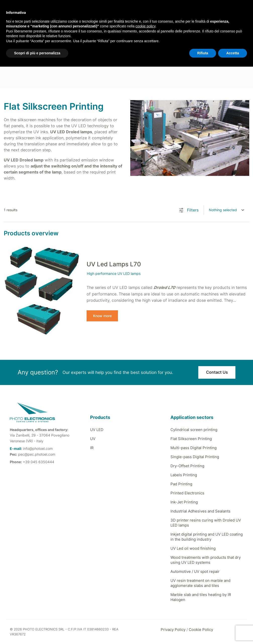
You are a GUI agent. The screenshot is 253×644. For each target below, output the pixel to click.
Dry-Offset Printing (187, 466)
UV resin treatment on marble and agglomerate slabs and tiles (200, 583)
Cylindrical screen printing (194, 430)
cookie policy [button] (145, 26)
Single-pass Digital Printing (195, 457)
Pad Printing (181, 484)
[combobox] (227, 210)
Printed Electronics (187, 493)
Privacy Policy (173, 630)
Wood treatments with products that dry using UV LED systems (206, 560)
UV (93, 439)
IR (92, 448)
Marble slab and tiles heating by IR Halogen (201, 597)
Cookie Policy (201, 630)
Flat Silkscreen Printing (191, 439)
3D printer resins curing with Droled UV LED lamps (206, 523)
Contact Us (217, 372)
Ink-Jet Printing (184, 502)
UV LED (97, 430)
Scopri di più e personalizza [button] (37, 53)
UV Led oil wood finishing (193, 548)
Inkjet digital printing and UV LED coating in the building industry (207, 537)
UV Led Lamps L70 (114, 264)
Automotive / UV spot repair (195, 571)
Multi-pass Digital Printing (194, 448)
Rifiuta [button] (203, 53)
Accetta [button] (233, 53)
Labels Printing (184, 475)
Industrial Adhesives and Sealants (200, 511)
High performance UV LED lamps (114, 274)
